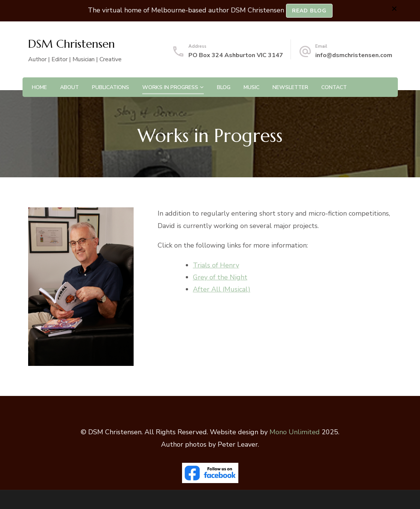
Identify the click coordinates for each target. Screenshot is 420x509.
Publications (111, 87)
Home (39, 87)
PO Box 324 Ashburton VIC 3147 (236, 55)
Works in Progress (170, 87)
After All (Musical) (222, 289)
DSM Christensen (72, 44)
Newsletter (290, 87)
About (69, 87)
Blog (224, 87)
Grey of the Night (220, 277)
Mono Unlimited (295, 432)
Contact (334, 87)
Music (251, 87)
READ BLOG (309, 11)
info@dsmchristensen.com (354, 55)
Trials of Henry (216, 265)
